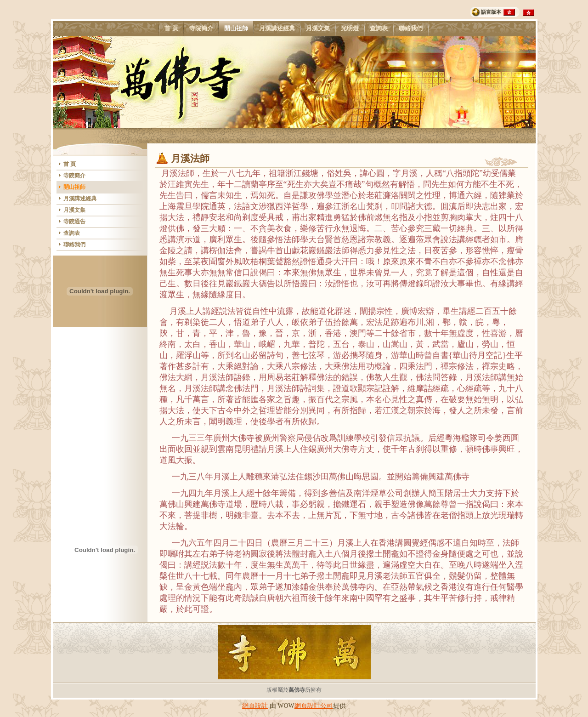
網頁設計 (255, 706)
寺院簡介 (201, 28)
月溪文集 (318, 28)
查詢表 (379, 28)
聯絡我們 (410, 28)
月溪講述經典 (277, 28)
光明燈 (350, 28)
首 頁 (171, 28)
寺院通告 (74, 222)
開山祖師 (236, 28)
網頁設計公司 (314, 706)
